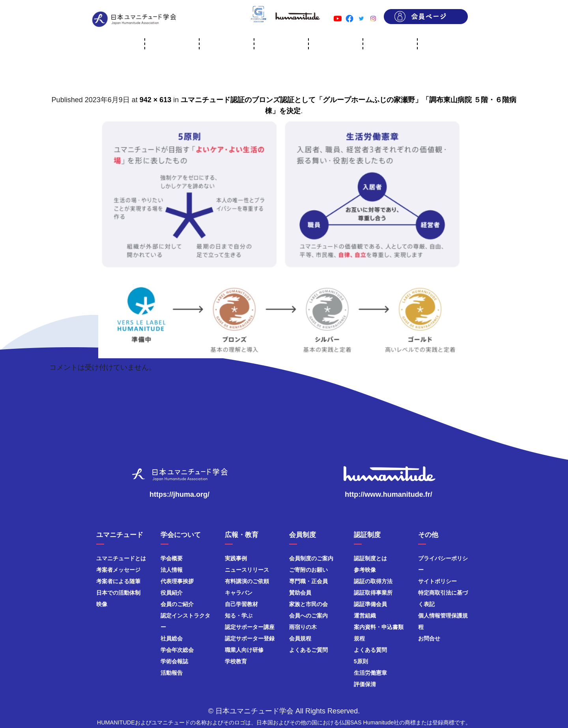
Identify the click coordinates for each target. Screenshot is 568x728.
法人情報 (172, 570)
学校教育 (236, 661)
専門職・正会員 (308, 581)
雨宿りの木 (303, 627)
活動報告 (172, 673)
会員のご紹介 (177, 604)
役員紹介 (172, 593)
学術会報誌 (174, 661)
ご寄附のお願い (308, 570)
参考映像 (365, 570)
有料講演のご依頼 (247, 581)
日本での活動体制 (118, 593)
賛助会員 (300, 593)
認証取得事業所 (373, 593)
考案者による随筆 (118, 581)
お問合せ (429, 638)
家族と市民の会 (308, 604)
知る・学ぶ (239, 616)
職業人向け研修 (244, 650)
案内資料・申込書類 (379, 627)
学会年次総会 (177, 650)
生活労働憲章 (370, 673)
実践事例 (236, 558)
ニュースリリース (247, 570)
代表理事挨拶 (177, 581)
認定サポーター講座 (250, 627)
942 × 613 (156, 100)
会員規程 (300, 638)
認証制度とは (370, 558)
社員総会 (172, 638)
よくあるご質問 (308, 650)
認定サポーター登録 (250, 638)
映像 (102, 604)
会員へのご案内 (308, 616)
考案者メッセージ (118, 570)
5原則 (361, 661)
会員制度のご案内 (311, 558)
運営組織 (365, 616)
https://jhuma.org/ (179, 494)
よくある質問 (370, 650)
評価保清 (365, 684)
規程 (359, 638)
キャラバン (239, 593)
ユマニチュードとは (121, 558)
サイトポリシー (437, 581)
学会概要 (172, 558)
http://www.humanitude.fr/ (388, 494)
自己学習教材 (241, 604)
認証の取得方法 (373, 581)
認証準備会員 (370, 604)
